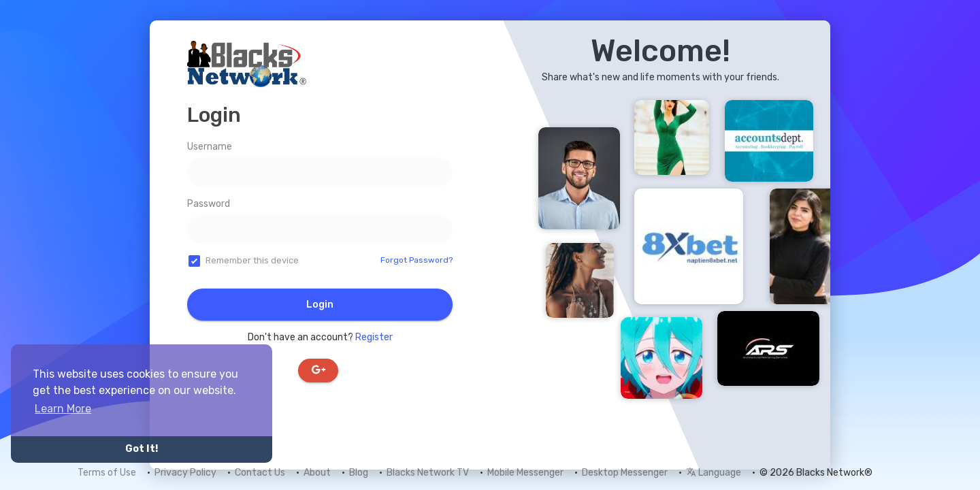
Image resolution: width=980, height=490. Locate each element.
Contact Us (260, 473)
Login (320, 305)
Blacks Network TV (428, 473)
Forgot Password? (416, 260)
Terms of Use (107, 473)
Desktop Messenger (625, 473)
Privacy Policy (185, 473)
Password (209, 204)
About (317, 473)
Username (210, 147)
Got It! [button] (142, 449)
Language (714, 473)
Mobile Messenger (525, 473)
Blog (359, 473)
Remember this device (252, 260)
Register (374, 337)
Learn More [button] (63, 409)
